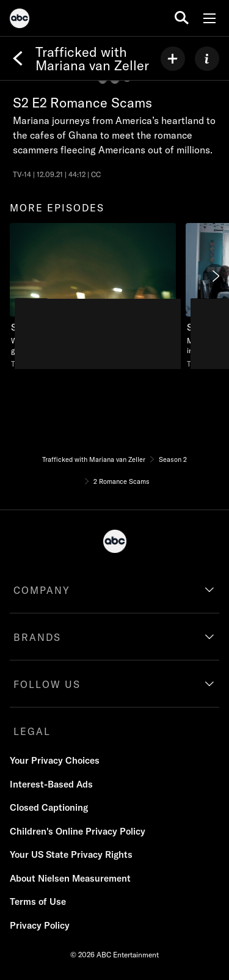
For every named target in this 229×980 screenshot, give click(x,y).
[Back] (18, 59)
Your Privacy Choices (55, 760)
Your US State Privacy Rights (71, 854)
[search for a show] (182, 18)
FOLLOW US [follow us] (47, 684)
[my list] (173, 59)
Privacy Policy (40, 925)
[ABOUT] (207, 59)
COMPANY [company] (42, 590)
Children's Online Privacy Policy (78, 831)
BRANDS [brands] (37, 637)
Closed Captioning (49, 807)
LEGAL (32, 731)
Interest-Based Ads (51, 784)
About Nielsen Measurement (70, 878)
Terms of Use (38, 901)
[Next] (215, 276)
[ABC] (20, 20)
